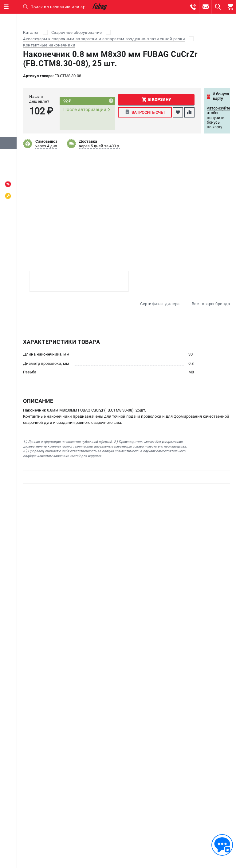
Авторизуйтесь (221, 108)
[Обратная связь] (222, 845)
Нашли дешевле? (39, 99)
